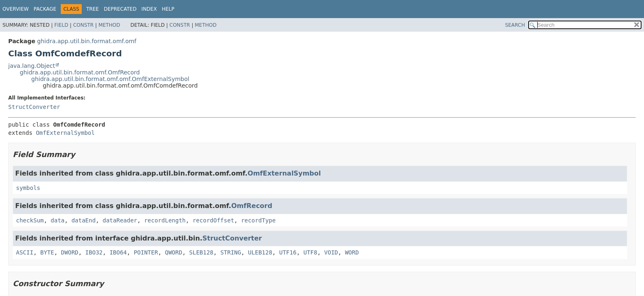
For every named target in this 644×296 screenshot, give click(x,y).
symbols (28, 188)
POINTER (146, 252)
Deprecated (120, 9)
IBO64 (118, 252)
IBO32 (94, 252)
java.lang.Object (32, 66)
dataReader (120, 220)
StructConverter (34, 107)
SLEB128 (201, 252)
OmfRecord (252, 206)
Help (168, 9)
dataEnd (84, 220)
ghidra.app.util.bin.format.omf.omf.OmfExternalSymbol (110, 79)
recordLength (165, 220)
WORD (352, 252)
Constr (83, 25)
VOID (331, 252)
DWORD (70, 252)
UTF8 (310, 252)
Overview (16, 9)
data (57, 220)
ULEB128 (260, 252)
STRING (231, 252)
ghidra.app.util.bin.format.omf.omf (87, 41)
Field (61, 25)
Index (149, 9)
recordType (258, 220)
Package (45, 9)
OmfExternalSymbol (65, 133)
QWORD (174, 252)
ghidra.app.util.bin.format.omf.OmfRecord (80, 72)
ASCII (25, 252)
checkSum (30, 220)
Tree (93, 9)
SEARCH (515, 25)
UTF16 (288, 252)
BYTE (47, 252)
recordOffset (213, 220)
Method (109, 25)
